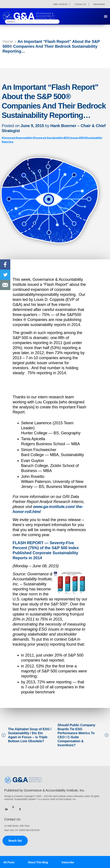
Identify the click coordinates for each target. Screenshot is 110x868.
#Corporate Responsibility (17, 138)
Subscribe (68, 862)
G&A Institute (60, 4)
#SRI (81, 138)
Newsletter (99, 4)
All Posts (9, 862)
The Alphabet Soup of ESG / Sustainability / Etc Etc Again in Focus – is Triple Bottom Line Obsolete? (30, 735)
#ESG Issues (71, 138)
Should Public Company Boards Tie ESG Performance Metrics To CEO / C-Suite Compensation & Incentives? (76, 735)
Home (8, 41)
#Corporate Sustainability (48, 138)
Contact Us (80, 4)
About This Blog (38, 862)
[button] (106, 16)
